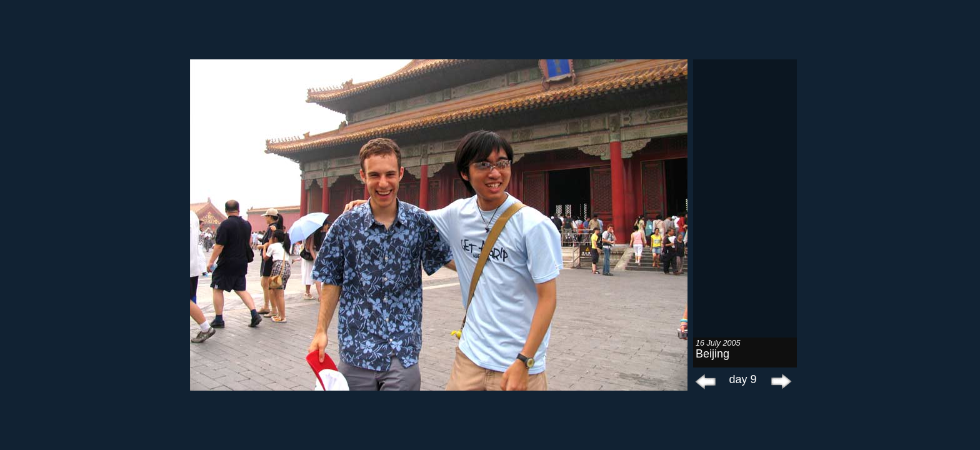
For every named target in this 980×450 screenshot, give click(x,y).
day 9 (742, 379)
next (778, 381)
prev (706, 381)
